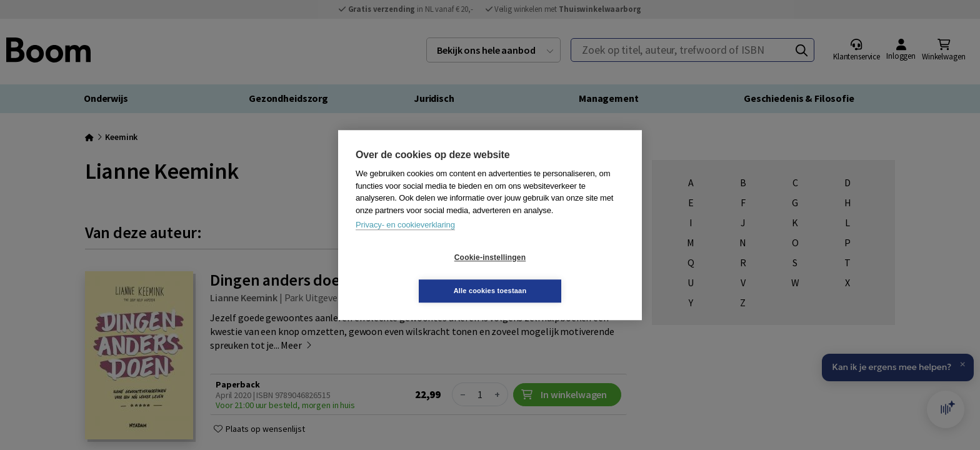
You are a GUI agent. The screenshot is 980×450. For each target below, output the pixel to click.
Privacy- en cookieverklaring (405, 242)
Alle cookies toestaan (565, 274)
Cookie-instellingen (416, 274)
